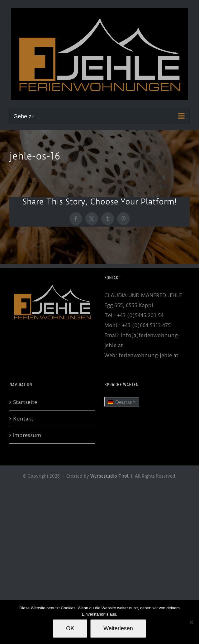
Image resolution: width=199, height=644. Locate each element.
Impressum (27, 435)
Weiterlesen (118, 628)
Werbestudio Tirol (109, 476)
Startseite (25, 402)
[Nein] (191, 622)
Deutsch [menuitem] (126, 402)
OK (70, 628)
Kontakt (23, 419)
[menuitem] (122, 402)
